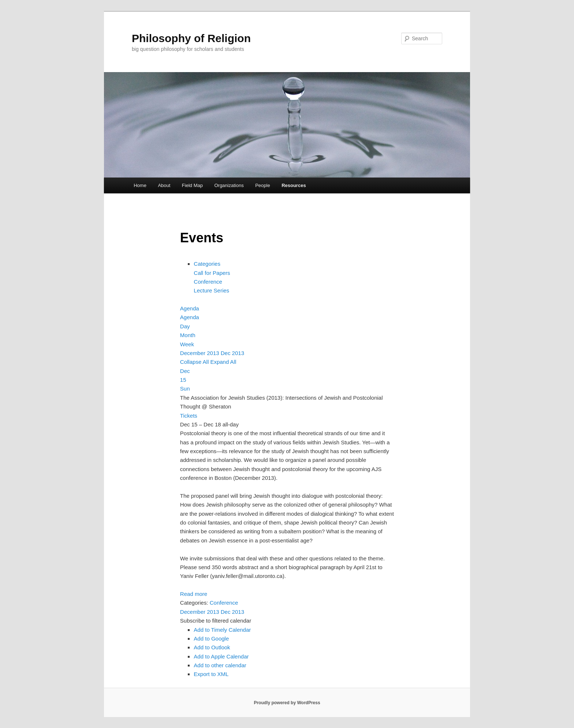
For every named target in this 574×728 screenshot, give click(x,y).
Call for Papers (212, 273)
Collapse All (195, 362)
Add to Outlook (212, 647)
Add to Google (211, 639)
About (164, 185)
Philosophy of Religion (191, 38)
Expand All (223, 362)
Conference (208, 282)
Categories (207, 264)
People (262, 185)
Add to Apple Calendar (221, 656)
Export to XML (211, 674)
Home (140, 185)
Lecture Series (211, 290)
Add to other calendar (220, 665)
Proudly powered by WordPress (287, 703)
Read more (194, 594)
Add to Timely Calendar (222, 630)
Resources (294, 185)
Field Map (192, 185)
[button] (216, 621)
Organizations (229, 185)
